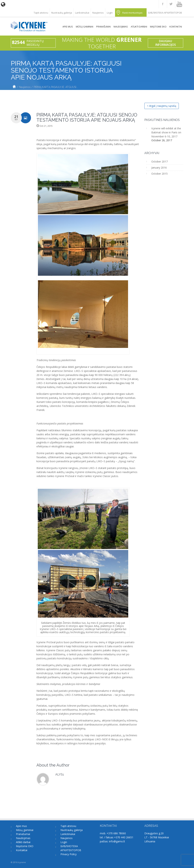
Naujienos (98, 13)
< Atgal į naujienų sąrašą (162, 106)
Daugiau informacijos (166, 43)
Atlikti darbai (139, 27)
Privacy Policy (69, 854)
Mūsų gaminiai (85, 27)
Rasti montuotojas (132, 13)
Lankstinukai (82, 13)
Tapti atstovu (41, 13)
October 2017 (159, 161)
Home (14, 87)
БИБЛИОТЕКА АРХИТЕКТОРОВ (165, 13)
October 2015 (159, 174)
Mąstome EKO (158, 27)
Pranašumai (103, 27)
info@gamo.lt (117, 841)
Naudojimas (121, 27)
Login (110, 13)
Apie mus (68, 27)
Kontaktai (176, 27)
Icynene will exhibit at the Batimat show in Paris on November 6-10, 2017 (166, 132)
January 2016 (159, 168)
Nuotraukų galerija (62, 13)
